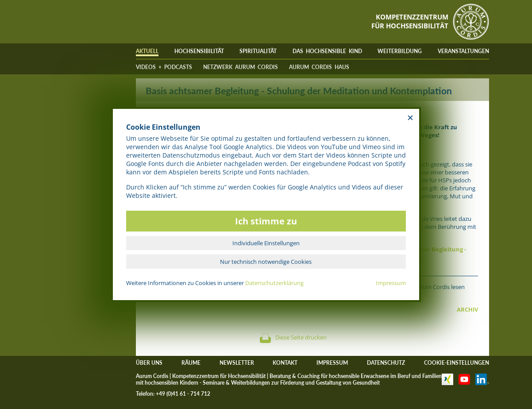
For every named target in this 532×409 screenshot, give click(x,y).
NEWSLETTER (237, 363)
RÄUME (191, 363)
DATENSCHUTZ (386, 363)
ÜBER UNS (149, 363)
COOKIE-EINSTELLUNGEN (457, 363)
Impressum (391, 283)
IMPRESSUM (332, 363)
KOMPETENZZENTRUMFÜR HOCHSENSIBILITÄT (410, 21)
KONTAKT (285, 363)
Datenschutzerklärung (274, 283)
